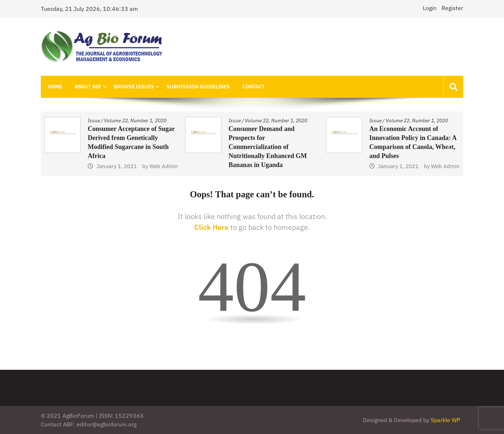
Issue (94, 120)
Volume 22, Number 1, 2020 (135, 120)
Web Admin (164, 166)
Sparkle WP (446, 420)
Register (452, 8)
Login (430, 8)
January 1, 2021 (117, 166)
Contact (253, 87)
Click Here (211, 227)
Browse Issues (134, 87)
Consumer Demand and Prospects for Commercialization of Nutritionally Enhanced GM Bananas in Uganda (268, 147)
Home (55, 87)
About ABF (88, 87)
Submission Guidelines (198, 87)
